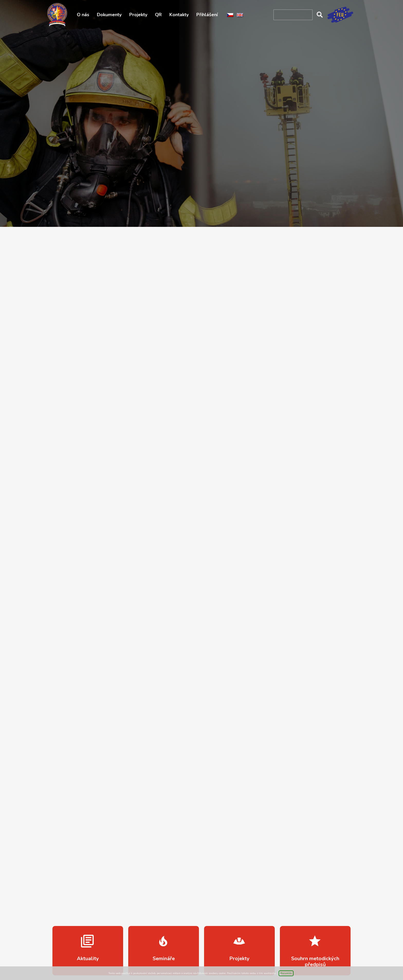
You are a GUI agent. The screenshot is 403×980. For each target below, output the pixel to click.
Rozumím (286, 973)
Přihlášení (207, 15)
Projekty (138, 15)
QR (158, 15)
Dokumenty (109, 15)
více (88, 951)
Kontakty (179, 15)
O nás (83, 15)
